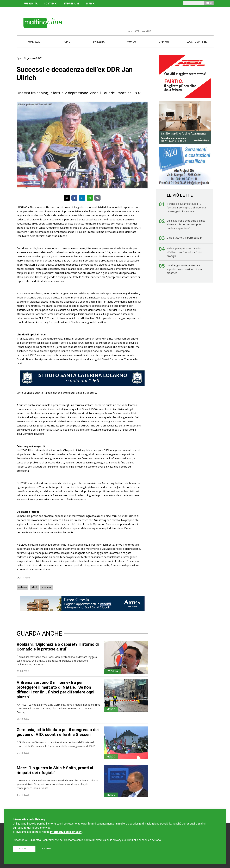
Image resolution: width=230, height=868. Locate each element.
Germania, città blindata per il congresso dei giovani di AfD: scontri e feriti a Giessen (58, 732)
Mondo (131, 42)
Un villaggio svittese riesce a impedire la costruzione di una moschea (184, 269)
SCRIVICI (91, 4)
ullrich (34, 587)
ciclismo (23, 587)
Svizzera (99, 42)
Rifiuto (47, 849)
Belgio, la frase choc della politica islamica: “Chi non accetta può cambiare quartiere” (186, 224)
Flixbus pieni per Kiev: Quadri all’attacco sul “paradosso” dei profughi (184, 252)
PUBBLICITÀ (30, 4)
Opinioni (164, 42)
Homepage (33, 42)
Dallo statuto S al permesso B (184, 238)
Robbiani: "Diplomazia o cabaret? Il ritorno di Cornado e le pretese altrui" (58, 647)
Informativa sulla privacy (66, 832)
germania (47, 587)
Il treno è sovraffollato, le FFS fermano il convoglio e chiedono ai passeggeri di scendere (186, 207)
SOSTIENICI (51, 4)
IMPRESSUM (72, 4)
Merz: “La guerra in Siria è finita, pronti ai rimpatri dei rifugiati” (55, 770)
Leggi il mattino (197, 42)
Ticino (66, 42)
